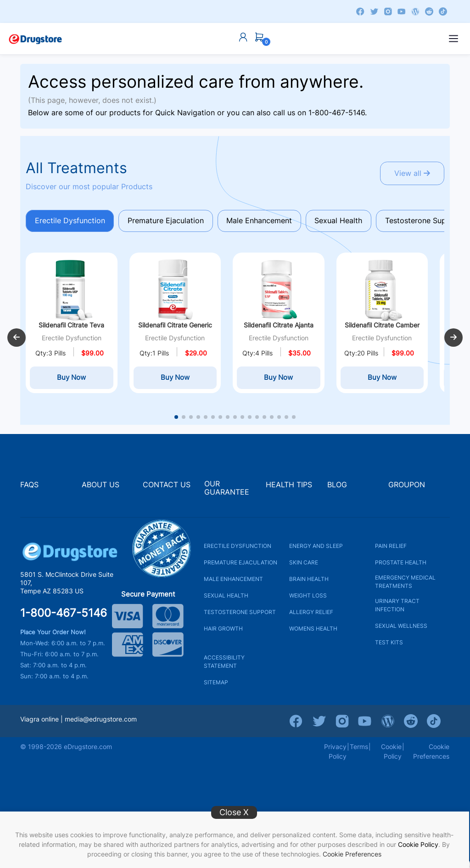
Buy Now (71, 382)
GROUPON (407, 488)
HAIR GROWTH (223, 632)
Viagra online (39, 723)
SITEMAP (216, 686)
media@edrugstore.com (101, 723)
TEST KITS (389, 646)
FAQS (29, 488)
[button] (17, 340)
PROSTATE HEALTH (401, 566)
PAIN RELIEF (391, 550)
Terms (359, 750)
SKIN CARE (304, 566)
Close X (234, 812)
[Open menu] (453, 39)
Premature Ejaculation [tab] (168, 221)
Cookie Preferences (352, 854)
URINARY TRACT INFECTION (397, 609)
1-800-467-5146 (337, 113)
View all (411, 174)
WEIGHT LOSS (308, 599)
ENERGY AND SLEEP (316, 550)
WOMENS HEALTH (313, 632)
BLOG (337, 488)
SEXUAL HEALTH (226, 599)
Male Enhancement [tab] (262, 221)
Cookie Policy (418, 844)
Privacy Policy (335, 755)
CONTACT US (167, 488)
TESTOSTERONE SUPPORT (240, 616)
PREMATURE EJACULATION (241, 566)
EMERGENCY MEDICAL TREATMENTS (405, 585)
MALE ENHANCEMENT (233, 583)
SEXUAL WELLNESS (401, 629)
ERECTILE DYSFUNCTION (238, 550)
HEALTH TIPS (289, 488)
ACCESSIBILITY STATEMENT (224, 665)
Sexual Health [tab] (343, 221)
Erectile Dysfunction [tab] (70, 221)
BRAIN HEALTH (309, 583)
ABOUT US (101, 488)
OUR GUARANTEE (227, 492)
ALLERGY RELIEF (311, 616)
